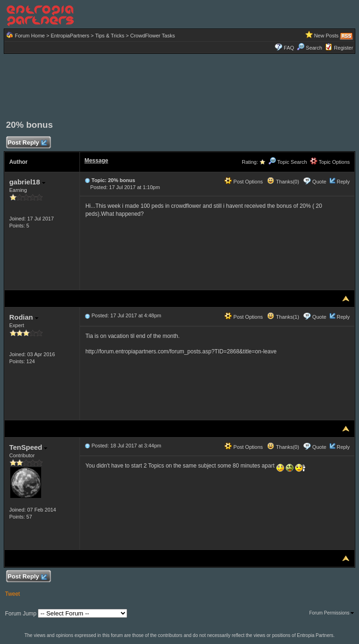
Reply (343, 182)
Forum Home (30, 36)
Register (343, 48)
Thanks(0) (283, 182)
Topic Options (330, 162)
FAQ (289, 48)
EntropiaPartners (70, 36)
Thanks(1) (283, 317)
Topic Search (287, 162)
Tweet (13, 594)
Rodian (24, 317)
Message (97, 161)
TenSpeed (29, 447)
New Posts (327, 36)
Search (309, 48)
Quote (319, 182)
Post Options (244, 182)
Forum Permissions (331, 613)
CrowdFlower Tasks (152, 36)
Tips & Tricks (110, 36)
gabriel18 (27, 182)
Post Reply (27, 143)
